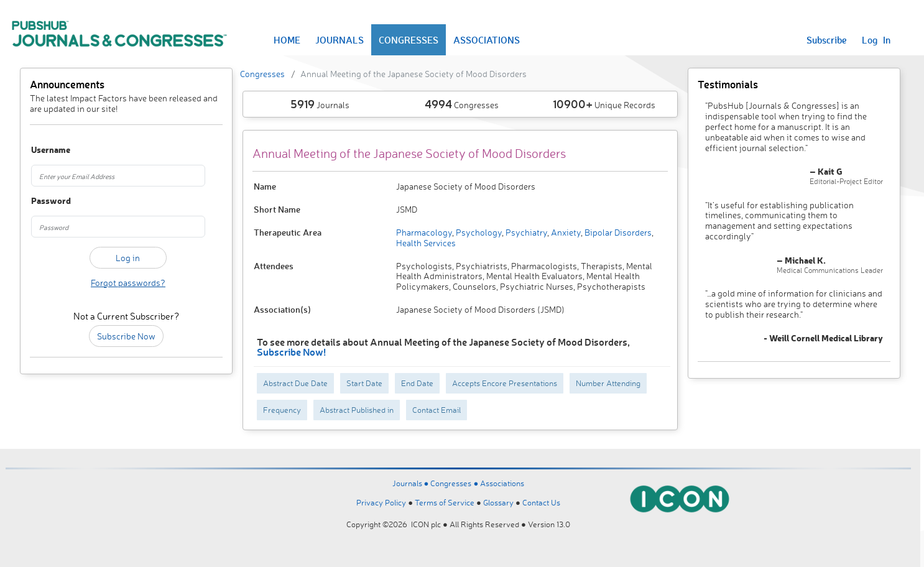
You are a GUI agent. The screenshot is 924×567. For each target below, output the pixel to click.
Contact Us (541, 502)
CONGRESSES (409, 40)
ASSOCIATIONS (487, 40)
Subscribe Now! (291, 352)
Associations (502, 483)
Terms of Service (445, 502)
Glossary (498, 502)
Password (46, 201)
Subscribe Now (126, 336)
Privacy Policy (381, 502)
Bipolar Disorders (617, 232)
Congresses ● (455, 483)
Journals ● (412, 483)
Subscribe (827, 40)
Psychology (478, 232)
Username (46, 150)
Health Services (426, 243)
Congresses (262, 74)
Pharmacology (424, 232)
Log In (876, 40)
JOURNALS (340, 40)
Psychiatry (525, 232)
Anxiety (565, 232)
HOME (287, 40)
